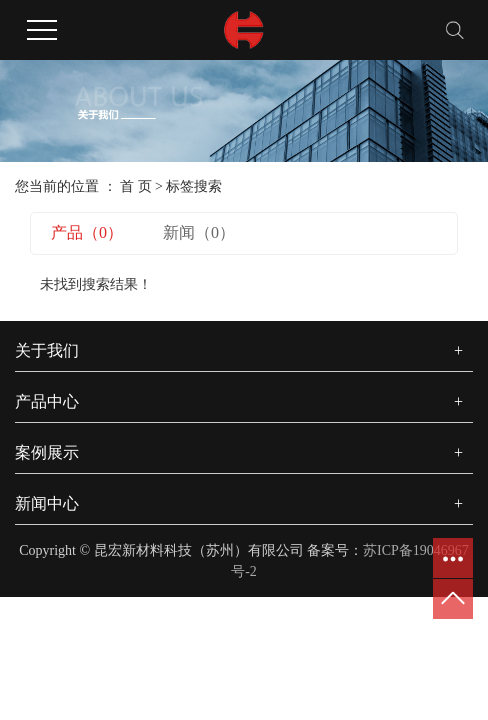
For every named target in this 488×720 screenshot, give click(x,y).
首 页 (136, 186)
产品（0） (87, 232)
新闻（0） (199, 232)
